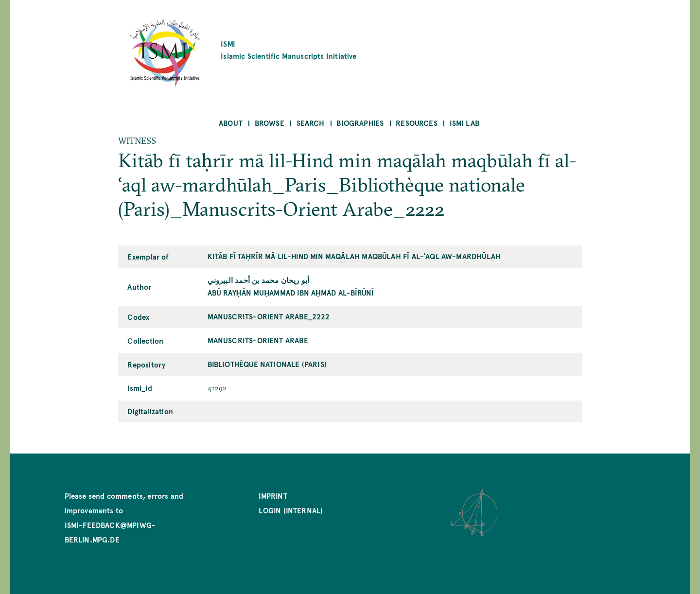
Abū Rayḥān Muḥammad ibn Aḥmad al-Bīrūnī (291, 292)
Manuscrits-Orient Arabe (258, 340)
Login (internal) (291, 510)
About (231, 123)
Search (311, 123)
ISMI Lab (464, 123)
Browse (270, 123)
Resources (417, 123)
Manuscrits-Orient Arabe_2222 (269, 316)
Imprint (273, 496)
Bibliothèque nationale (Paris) (267, 364)
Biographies (360, 123)
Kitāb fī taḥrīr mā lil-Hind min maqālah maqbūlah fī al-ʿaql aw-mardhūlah (354, 256)
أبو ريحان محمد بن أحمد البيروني (259, 280)
